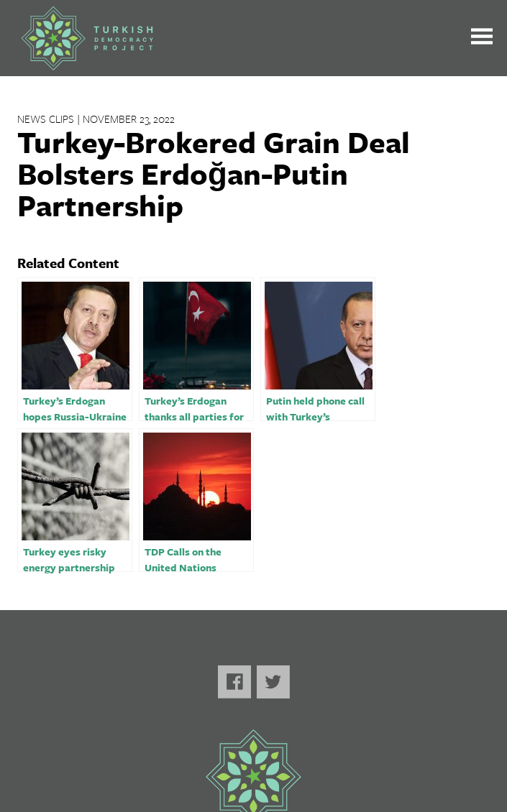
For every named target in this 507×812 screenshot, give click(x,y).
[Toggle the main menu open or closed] (482, 38)
